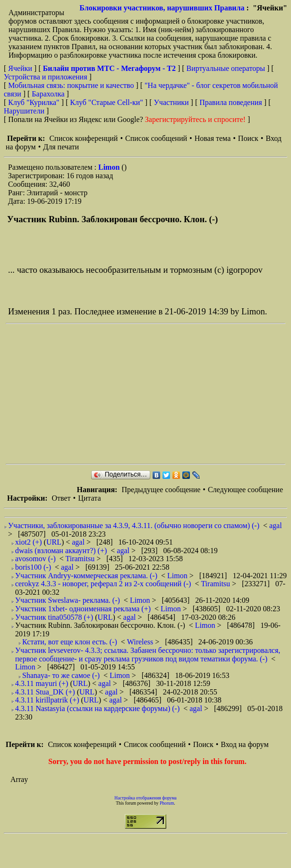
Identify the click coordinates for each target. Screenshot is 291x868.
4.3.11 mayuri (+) (42, 683)
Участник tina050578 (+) (54, 617)
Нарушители (24, 111)
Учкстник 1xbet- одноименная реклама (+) (83, 609)
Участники (171, 102)
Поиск (248, 138)
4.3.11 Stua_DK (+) (45, 692)
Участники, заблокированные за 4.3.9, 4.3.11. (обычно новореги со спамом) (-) (134, 525)
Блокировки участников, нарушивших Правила (162, 8)
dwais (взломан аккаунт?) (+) (61, 551)
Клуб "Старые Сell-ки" (107, 102)
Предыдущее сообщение (161, 490)
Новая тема (213, 138)
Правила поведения (231, 102)
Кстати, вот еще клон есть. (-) (70, 642)
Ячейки (21, 68)
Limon (110, 167)
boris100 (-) (33, 567)
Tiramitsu (81, 559)
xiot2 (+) (29, 542)
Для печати (61, 147)
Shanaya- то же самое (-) (61, 675)
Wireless (141, 642)
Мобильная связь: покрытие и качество (71, 85)
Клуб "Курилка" (34, 102)
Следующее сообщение (245, 490)
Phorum (167, 803)
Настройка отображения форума (145, 798)
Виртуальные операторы (226, 68)
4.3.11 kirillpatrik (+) (47, 700)
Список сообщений (156, 138)
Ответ (61, 498)
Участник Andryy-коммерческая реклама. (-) (86, 576)
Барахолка (48, 94)
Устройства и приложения (46, 77)
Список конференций (83, 138)
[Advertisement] (139, 394)
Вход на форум (244, 744)
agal (276, 525)
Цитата (89, 498)
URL (54, 542)
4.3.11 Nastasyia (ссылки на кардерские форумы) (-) (97, 708)
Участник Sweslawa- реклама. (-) (68, 600)
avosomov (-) (35, 559)
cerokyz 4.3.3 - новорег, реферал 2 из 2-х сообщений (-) (103, 584)
